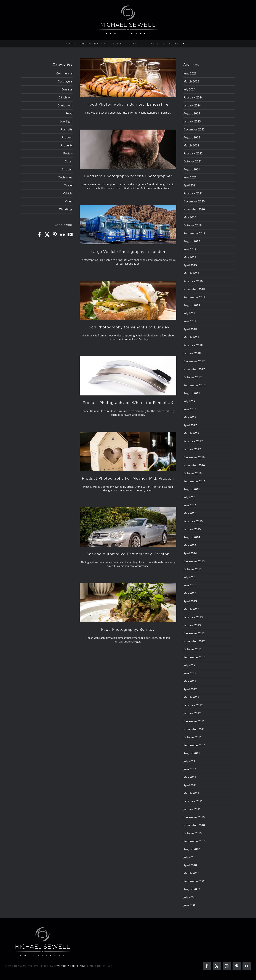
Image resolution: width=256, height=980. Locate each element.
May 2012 (190, 681)
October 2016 (193, 473)
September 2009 (194, 881)
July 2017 (189, 401)
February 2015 (193, 521)
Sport (69, 161)
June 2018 (190, 321)
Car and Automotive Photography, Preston (128, 554)
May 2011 (190, 777)
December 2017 (194, 361)
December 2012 (194, 633)
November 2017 (194, 369)
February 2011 (193, 801)
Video (69, 201)
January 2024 (192, 105)
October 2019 (193, 225)
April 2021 (190, 185)
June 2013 (190, 585)
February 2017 (193, 441)
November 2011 (194, 729)
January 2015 (192, 529)
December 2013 (194, 561)
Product (67, 137)
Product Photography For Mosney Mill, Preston (128, 478)
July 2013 (189, 577)
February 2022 (193, 153)
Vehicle (68, 193)
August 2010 (192, 849)
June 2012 (190, 673)
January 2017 (192, 449)
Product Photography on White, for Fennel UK (128, 403)
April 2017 (190, 425)
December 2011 (194, 721)
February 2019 (193, 281)
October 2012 (193, 649)
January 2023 (192, 121)
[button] (185, 44)
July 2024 (189, 89)
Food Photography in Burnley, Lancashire (128, 104)
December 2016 (194, 457)
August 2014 (192, 537)
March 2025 (191, 81)
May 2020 (190, 217)
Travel (68, 185)
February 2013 (193, 617)
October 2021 (193, 161)
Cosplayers (65, 81)
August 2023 (192, 113)
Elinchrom (66, 97)
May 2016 (190, 513)
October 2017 (193, 377)
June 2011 (190, 769)
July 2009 (189, 897)
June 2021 (190, 177)
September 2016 (194, 481)
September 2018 (194, 297)
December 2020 (194, 201)
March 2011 (191, 793)
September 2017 (194, 385)
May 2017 (190, 417)
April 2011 (190, 785)
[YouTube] (70, 235)
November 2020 (194, 209)
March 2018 (191, 337)
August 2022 (192, 137)
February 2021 (193, 193)
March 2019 (191, 273)
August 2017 (192, 393)
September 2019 (194, 233)
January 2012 (192, 713)
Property (67, 145)
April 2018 (190, 329)
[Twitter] (47, 235)
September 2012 (194, 657)
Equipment (65, 105)
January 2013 (192, 625)
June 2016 (190, 505)
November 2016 (194, 465)
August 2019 (192, 241)
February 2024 (193, 97)
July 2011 (189, 761)
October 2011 (193, 737)
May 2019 (190, 257)
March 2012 (191, 697)
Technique (66, 177)
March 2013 (191, 609)
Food (69, 113)
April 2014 (190, 553)
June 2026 (190, 73)
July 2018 (189, 313)
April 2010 (190, 865)
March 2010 (191, 873)
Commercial (64, 73)
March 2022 (191, 145)
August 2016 (192, 489)
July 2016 (189, 497)
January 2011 (192, 809)
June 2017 (190, 409)
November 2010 (194, 825)
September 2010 (194, 841)
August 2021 (192, 169)
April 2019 (190, 265)
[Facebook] (39, 235)
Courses (67, 89)
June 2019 (190, 249)
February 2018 (193, 345)
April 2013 (190, 601)
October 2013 (193, 569)
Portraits (67, 129)
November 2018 (194, 289)
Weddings (66, 209)
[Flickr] (62, 235)
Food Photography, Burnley (128, 630)
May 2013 (190, 593)
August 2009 (192, 889)
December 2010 (194, 817)
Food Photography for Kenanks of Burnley (128, 327)
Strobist (67, 169)
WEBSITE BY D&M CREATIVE (71, 966)
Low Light (66, 121)
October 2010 (193, 833)
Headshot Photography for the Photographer (128, 176)
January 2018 (192, 353)
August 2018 (192, 305)
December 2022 (194, 129)
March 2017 (191, 433)
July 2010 (189, 857)
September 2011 (194, 745)
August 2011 (192, 753)
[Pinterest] (55, 235)
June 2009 (190, 905)
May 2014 (190, 545)
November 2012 (194, 641)
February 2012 (193, 705)
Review (68, 153)
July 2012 (189, 665)
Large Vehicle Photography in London (128, 252)
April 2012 (190, 689)
